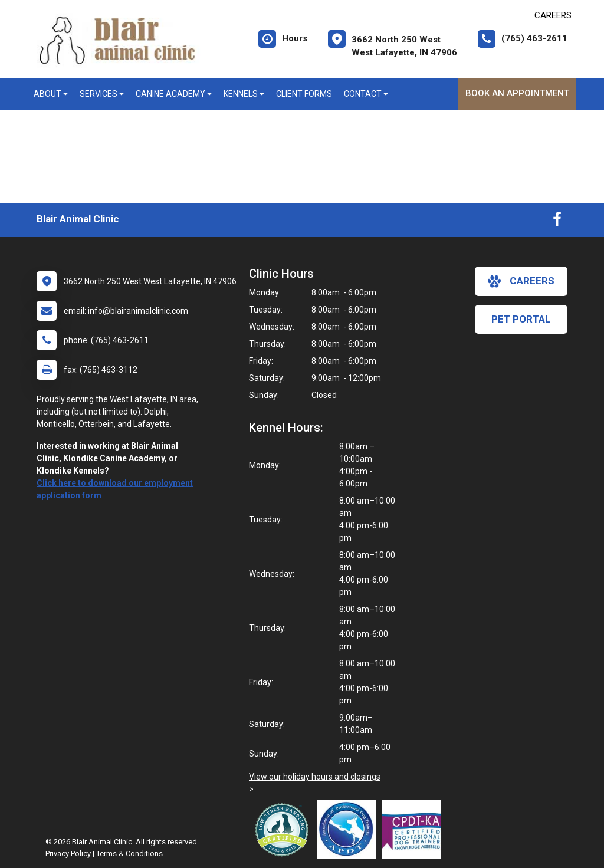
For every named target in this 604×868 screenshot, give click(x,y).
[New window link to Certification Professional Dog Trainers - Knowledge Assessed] (414, 830)
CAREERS (553, 15)
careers (521, 281)
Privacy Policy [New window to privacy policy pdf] (68, 854)
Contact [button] (366, 94)
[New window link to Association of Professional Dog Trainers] (349, 830)
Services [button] (102, 94)
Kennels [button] (244, 94)
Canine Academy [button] (174, 94)
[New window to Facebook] (557, 222)
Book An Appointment (517, 93)
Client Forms (304, 94)
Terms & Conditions (129, 854)
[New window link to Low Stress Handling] (284, 830)
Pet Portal (521, 319)
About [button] (51, 94)
